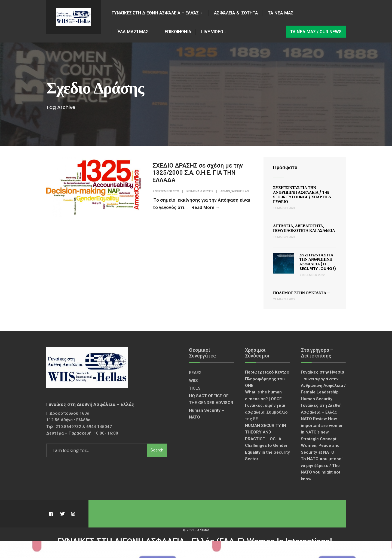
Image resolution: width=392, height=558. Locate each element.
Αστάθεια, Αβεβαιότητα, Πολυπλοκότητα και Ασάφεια (304, 228)
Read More (206, 207)
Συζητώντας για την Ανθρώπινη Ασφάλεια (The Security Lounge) (318, 262)
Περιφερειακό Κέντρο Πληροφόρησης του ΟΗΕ (267, 379)
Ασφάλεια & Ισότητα (236, 13)
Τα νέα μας (281, 13)
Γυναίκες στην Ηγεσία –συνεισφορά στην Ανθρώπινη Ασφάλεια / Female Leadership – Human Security (323, 386)
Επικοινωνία (178, 32)
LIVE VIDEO (212, 32)
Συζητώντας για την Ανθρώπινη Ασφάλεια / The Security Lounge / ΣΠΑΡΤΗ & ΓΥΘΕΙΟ (302, 195)
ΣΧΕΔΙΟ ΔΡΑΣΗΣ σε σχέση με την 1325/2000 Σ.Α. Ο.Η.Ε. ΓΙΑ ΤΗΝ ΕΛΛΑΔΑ (198, 173)
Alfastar (203, 530)
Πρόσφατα (285, 167)
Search (157, 450)
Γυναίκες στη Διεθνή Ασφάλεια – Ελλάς (155, 13)
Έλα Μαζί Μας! (133, 32)
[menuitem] (160, 12)
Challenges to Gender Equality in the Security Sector (267, 452)
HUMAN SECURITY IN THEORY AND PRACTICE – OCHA (266, 432)
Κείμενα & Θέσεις (200, 191)
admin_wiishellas (235, 191)
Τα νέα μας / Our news (316, 32)
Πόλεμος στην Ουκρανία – (301, 293)
